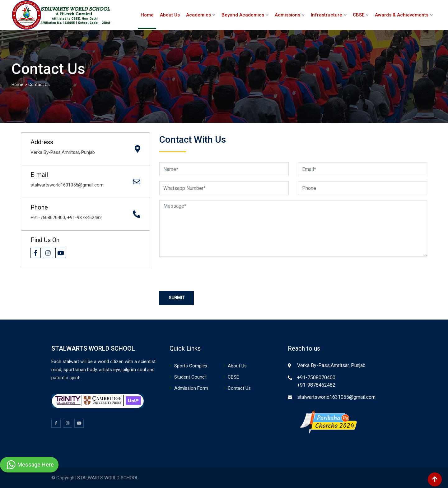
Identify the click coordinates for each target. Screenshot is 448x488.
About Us (170, 15)
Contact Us (239, 388)
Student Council (190, 377)
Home (147, 15)
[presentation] (207, 274)
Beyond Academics (243, 15)
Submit (177, 298)
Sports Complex (191, 366)
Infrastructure (327, 15)
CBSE (359, 15)
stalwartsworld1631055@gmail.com (336, 397)
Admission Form (191, 388)
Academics (198, 15)
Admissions (287, 15)
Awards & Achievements (402, 15)
